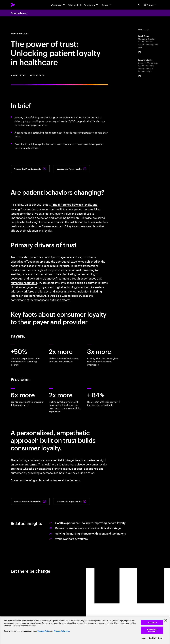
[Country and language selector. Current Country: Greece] (151, 5)
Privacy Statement (62, 631)
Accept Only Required (152, 630)
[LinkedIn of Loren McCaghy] (139, 76)
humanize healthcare (24, 283)
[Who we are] (91, 5)
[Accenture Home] (19, 5)
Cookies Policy (44, 631)
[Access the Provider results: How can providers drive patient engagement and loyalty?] (30, 169)
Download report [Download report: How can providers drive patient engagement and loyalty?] (19, 13)
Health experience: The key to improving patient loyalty (90, 523)
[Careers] (107, 5)
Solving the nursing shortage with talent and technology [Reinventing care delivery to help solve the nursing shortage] (91, 533)
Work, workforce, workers (71, 539)
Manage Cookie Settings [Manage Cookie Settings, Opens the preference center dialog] (152, 638)
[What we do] (58, 5)
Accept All (152, 622)
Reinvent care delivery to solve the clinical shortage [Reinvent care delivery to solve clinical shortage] (88, 528)
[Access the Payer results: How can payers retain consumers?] (72, 169)
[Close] (166, 620)
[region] (85, 630)
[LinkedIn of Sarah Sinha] (139, 52)
